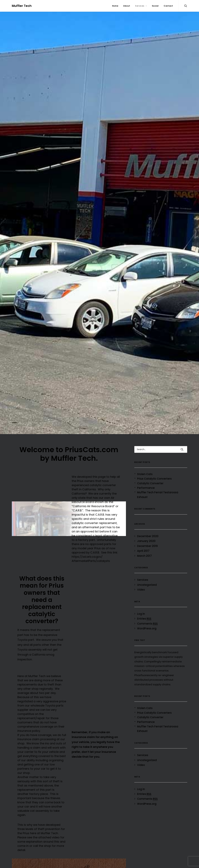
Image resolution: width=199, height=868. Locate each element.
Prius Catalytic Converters (154, 476)
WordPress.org (147, 626)
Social (155, 6)
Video (141, 587)
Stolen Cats (145, 471)
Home (115, 6)
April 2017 (143, 548)
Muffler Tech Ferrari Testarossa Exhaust (158, 492)
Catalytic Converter (150, 480)
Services (141, 6)
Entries (144, 616)
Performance (146, 485)
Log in (141, 611)
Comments (147, 621)
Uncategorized (147, 582)
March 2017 (144, 553)
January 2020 (146, 538)
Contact (168, 6)
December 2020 (148, 533)
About (127, 6)
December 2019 (147, 543)
